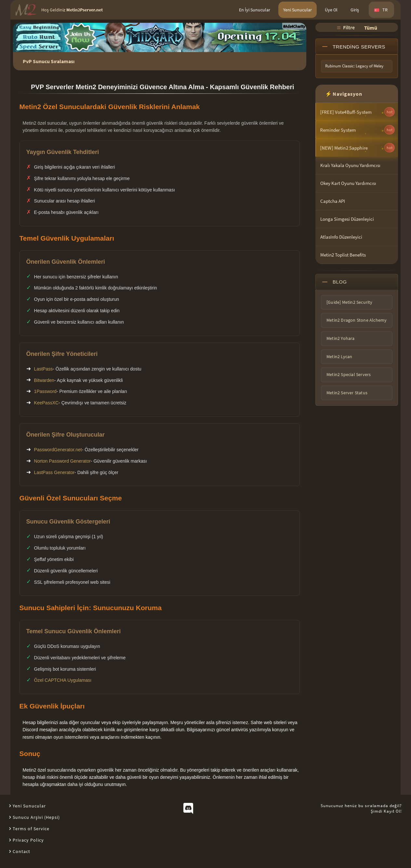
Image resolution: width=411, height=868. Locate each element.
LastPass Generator (54, 472)
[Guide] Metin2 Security (350, 302)
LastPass (44, 369)
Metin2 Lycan (339, 357)
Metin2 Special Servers (349, 374)
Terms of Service (31, 829)
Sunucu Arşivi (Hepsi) (36, 817)
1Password (45, 391)
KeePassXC (46, 403)
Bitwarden (44, 380)
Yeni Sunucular (298, 10)
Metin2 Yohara (341, 338)
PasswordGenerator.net (58, 450)
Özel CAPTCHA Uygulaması (63, 680)
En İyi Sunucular (255, 10)
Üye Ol (331, 10)
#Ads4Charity (294, 26)
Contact (21, 851)
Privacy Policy (28, 840)
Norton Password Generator (62, 461)
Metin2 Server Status (347, 393)
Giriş (355, 10)
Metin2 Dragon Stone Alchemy (357, 320)
